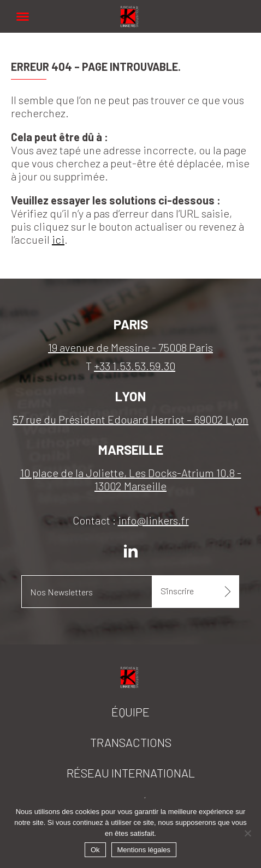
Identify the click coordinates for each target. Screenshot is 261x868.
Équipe (130, 712)
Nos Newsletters (61, 592)
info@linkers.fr (153, 520)
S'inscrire (177, 591)
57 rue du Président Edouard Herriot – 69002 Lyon (130, 419)
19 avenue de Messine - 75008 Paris (130, 347)
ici (58, 239)
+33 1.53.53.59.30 (135, 366)
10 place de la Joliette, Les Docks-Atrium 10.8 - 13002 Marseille (131, 479)
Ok (95, 850)
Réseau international (131, 773)
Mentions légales (144, 850)
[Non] (247, 833)
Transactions (131, 742)
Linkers (130, 11)
